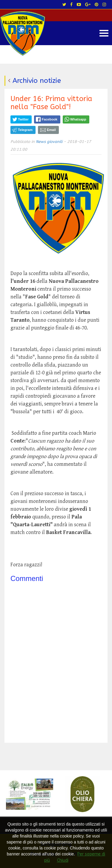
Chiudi (63, 860)
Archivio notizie (37, 81)
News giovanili (49, 142)
